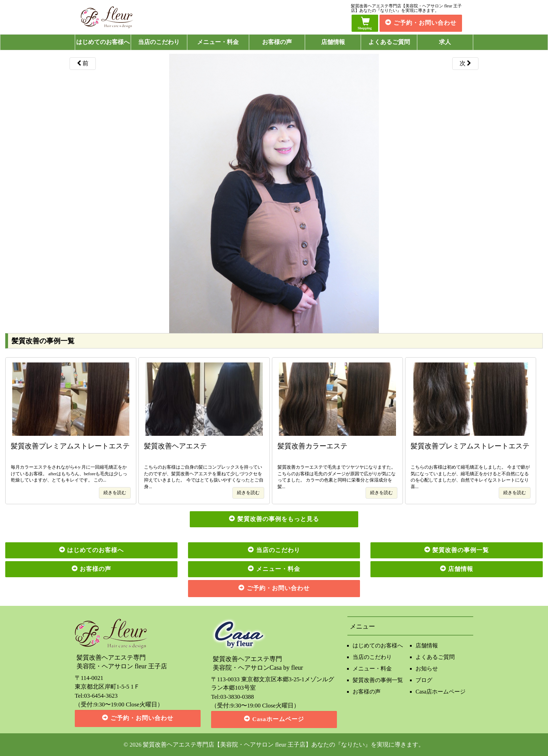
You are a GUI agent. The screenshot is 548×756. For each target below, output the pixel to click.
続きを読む (115, 493)
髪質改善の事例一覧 (378, 680)
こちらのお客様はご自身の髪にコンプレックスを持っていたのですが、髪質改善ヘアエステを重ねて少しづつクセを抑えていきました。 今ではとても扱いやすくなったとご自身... (204, 465)
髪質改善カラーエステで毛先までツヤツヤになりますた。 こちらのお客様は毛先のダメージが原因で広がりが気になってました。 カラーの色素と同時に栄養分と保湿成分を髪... (337, 465)
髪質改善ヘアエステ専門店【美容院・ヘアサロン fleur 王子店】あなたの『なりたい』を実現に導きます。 (284, 745)
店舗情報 (333, 42)
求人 (445, 42)
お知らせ (427, 669)
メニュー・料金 (218, 42)
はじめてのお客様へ (103, 42)
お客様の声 (277, 42)
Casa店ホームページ (441, 692)
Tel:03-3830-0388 (233, 697)
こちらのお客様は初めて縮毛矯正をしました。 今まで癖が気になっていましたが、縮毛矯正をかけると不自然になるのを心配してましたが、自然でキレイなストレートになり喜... (471, 465)
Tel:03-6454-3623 (96, 696)
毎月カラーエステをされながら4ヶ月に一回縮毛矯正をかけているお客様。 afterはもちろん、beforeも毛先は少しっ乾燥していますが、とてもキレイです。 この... (71, 462)
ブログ (424, 680)
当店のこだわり (159, 42)
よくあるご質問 (389, 42)
